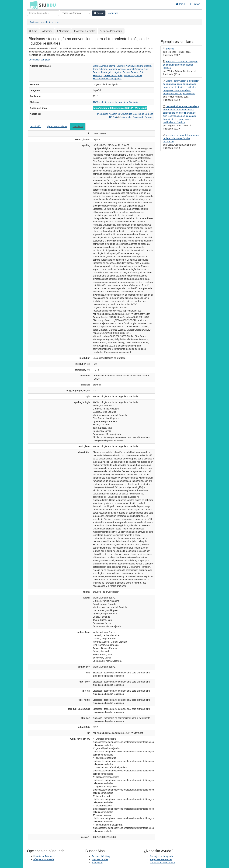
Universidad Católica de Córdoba (137, 117)
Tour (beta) (97, 863)
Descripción (35, 126)
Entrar (195, 4)
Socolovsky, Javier (133, 75)
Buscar (99, 13)
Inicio (180, 4)
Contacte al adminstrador (162, 863)
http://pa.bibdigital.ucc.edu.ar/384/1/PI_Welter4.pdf (120, 108)
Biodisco (170, 49)
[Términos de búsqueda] (43, 13)
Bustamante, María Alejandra (107, 79)
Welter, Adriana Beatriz (104, 66)
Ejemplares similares (57, 126)
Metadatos (78, 126)
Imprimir (48, 31)
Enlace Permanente (113, 31)
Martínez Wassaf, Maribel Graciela (126, 69)
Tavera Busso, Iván (113, 75)
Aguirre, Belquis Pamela (126, 72)
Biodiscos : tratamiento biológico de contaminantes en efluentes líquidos (180, 65)
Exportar (64, 31)
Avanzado (113, 13)
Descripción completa (39, 60)
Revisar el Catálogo (101, 856)
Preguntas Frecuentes (161, 859)
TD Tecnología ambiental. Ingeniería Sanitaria (115, 102)
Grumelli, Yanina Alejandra (130, 66)
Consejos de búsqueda (161, 856)
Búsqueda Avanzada (44, 859)
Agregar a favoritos (86, 31)
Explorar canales (100, 859)
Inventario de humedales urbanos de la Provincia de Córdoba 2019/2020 (181, 138)
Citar (34, 31)
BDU (33, 5)
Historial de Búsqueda (44, 856)
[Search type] (75, 13)
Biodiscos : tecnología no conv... (45, 22)
